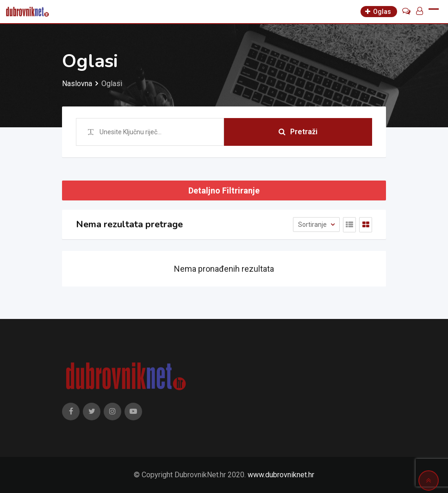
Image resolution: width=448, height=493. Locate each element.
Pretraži (298, 132)
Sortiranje (313, 225)
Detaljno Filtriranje (224, 190)
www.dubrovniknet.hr (281, 475)
